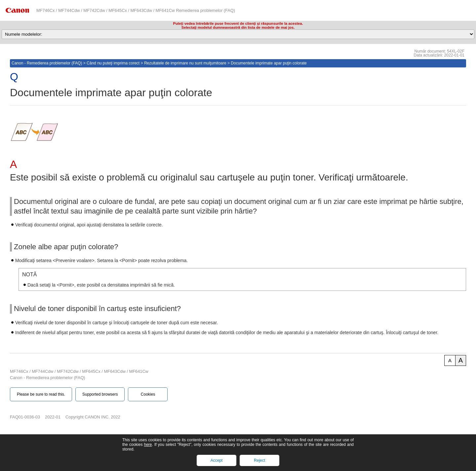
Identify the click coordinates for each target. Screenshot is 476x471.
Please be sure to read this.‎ (41, 394)
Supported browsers (100, 394)
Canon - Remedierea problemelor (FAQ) (47, 63)
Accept (217, 460)
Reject (259, 460)
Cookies (148, 394)
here (148, 445)
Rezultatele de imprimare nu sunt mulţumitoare (185, 63)
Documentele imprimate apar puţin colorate (269, 63)
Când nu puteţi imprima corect (113, 63)
